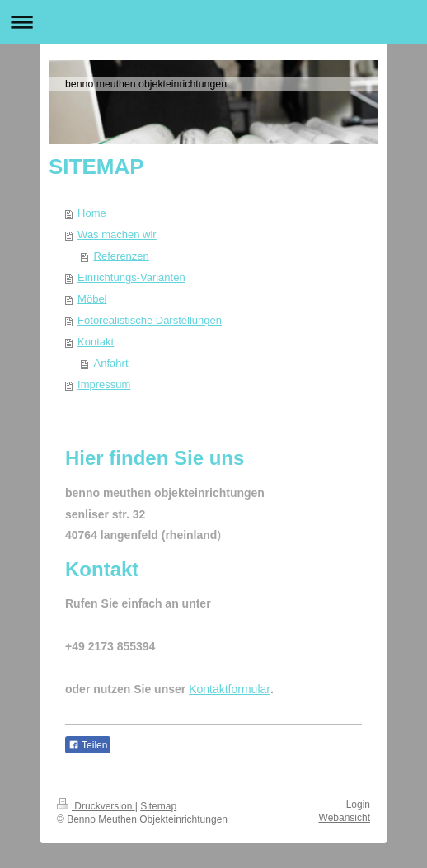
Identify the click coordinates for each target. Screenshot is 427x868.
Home (92, 213)
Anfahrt (111, 363)
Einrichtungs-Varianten (131, 277)
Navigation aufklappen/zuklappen (213, 22)
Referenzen (122, 256)
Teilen (88, 745)
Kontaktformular (230, 689)
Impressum (104, 385)
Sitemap (158, 806)
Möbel (92, 299)
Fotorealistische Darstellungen (150, 320)
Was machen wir (117, 235)
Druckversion (96, 806)
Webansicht (345, 818)
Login (358, 805)
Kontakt (96, 342)
